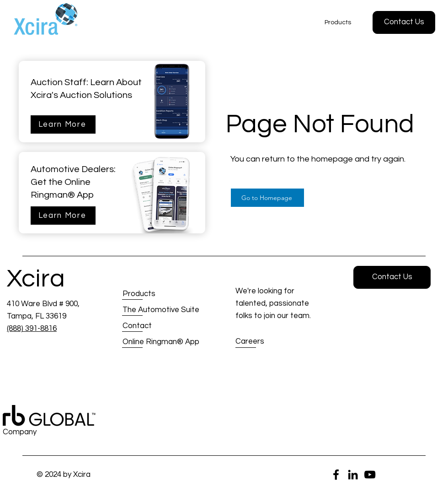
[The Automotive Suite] (161, 310)
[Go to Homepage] (267, 198)
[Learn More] (63, 124)
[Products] (155, 294)
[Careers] (268, 342)
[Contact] (155, 326)
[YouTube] (370, 475)
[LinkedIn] (353, 475)
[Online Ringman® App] (161, 342)
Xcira (36, 279)
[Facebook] (336, 475)
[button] (404, 22)
